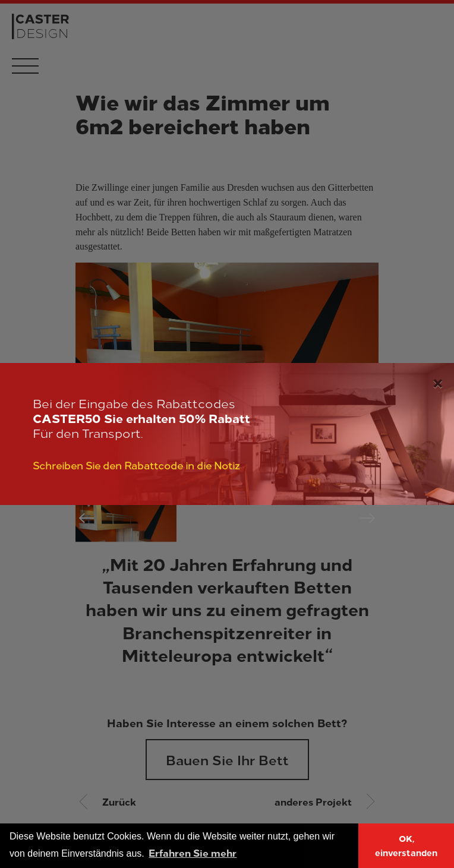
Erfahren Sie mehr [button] (193, 853)
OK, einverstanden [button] (406, 845)
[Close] (437, 381)
